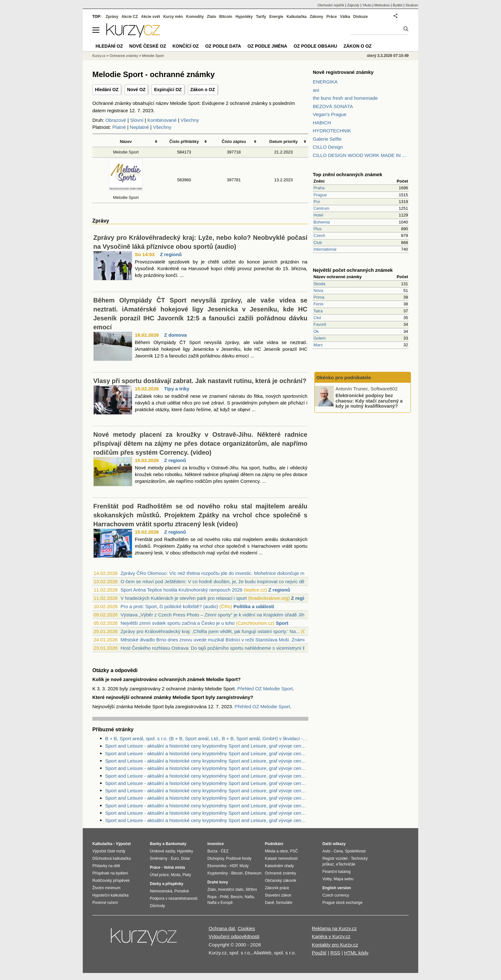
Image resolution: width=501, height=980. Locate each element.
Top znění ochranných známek (347, 174)
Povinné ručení (105, 903)
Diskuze (361, 17)
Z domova (176, 335)
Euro (175, 858)
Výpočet (123, 844)
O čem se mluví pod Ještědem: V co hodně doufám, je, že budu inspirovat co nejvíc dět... (215, 581)
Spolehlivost (355, 851)
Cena (338, 851)
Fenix (319, 304)
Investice (216, 844)
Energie (276, 17)
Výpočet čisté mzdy (109, 851)
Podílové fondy (239, 858)
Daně (270, 903)
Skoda (319, 284)
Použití (319, 953)
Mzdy (244, 866)
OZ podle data (223, 46)
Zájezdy (353, 5)
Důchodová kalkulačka (112, 858)
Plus (317, 229)
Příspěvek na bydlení (110, 873)
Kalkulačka (297, 17)
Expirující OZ (168, 90)
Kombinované (162, 120)
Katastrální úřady (279, 866)
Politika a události (254, 606)
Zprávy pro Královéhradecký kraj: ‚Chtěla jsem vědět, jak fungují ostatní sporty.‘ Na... (210, 631)
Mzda (176, 875)
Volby (327, 879)
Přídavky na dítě (106, 866)
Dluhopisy (216, 858)
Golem (320, 338)
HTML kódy (356, 953)
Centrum (321, 208)
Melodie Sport (126, 152)
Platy (187, 875)
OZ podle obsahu (315, 46)
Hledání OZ (107, 90)
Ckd (317, 318)
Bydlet (398, 5)
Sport (282, 623)
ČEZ (225, 851)
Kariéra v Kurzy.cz (331, 936)
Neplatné (139, 127)
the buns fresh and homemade (345, 98)
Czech (319, 235)
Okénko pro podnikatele (344, 377)
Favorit (320, 324)
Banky (156, 844)
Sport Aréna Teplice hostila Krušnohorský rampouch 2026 (181, 590)
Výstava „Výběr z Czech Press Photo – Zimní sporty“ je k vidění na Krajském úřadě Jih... (214, 615)
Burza (212, 851)
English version (337, 888)
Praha (319, 188)
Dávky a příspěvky (167, 884)
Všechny (190, 120)
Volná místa (174, 867)
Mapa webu (343, 879)
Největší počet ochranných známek (353, 270)
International (325, 249)
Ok (316, 331)
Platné (119, 127)
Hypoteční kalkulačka (110, 895)
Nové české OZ (148, 46)
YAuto (367, 5)
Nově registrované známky (343, 72)
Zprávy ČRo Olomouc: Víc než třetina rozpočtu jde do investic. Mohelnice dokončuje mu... (216, 573)
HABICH (322, 123)
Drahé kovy (218, 882)
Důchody (157, 906)
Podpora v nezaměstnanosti (174, 898)
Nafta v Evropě (220, 903)
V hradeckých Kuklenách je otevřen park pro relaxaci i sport (184, 598)
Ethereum (253, 873)
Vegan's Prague (330, 114)
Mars (318, 345)
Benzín (237, 897)
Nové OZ (136, 90)
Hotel (318, 215)
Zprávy (112, 17)
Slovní (137, 120)
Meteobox (382, 5)
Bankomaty (176, 844)
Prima (319, 297)
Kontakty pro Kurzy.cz (335, 945)
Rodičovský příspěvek (111, 881)
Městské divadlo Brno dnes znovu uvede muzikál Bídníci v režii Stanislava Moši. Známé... (215, 640)
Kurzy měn (173, 17)
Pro (317, 202)
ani (316, 90)
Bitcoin (226, 17)
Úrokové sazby (162, 851)
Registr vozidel (335, 858)
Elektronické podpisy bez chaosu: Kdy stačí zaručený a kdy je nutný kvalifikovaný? (369, 401)
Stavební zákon (278, 895)
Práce (332, 17)
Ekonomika (217, 866)
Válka (345, 17)
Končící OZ (186, 46)
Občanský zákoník (281, 881)
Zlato (212, 17)
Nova (318, 290)
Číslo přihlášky (184, 141)
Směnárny (159, 858)
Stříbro (251, 890)
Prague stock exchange (342, 903)
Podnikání (274, 844)
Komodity (195, 17)
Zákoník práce (277, 888)
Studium (412, 5)
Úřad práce (159, 875)
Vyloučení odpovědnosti (234, 936)
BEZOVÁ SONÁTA (333, 106)
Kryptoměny (218, 873)
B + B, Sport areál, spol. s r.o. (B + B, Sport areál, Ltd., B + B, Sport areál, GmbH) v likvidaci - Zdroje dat (207, 738)
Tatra (318, 311)
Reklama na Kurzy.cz (334, 928)
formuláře (284, 903)
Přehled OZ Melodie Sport (265, 689)
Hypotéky (244, 17)
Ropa (212, 897)
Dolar (185, 858)
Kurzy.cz (99, 56)
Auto (326, 851)
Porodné (182, 891)
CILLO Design (328, 147)
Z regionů (171, 254)
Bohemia (322, 222)
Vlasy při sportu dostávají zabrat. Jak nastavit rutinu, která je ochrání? (200, 381)
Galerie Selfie (327, 139)
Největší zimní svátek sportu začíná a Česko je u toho (177, 623)
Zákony (316, 17)
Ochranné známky (124, 56)
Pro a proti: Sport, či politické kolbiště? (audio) (169, 606)
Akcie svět (151, 17)
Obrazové (116, 120)
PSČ (294, 851)
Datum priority (284, 141)
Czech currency (336, 895)
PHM (224, 897)
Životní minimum (106, 888)
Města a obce (276, 851)
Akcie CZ (130, 17)
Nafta (249, 897)
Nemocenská (161, 891)
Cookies (246, 928)
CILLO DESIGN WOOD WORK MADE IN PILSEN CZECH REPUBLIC (361, 155)
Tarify (261, 17)
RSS (335, 953)
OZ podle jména (267, 46)
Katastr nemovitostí (281, 858)
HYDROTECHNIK (332, 131)
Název (126, 141)
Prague (320, 195)
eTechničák (346, 864)
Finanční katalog (336, 872)
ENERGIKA (325, 82)
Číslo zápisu (234, 141)
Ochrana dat (222, 928)
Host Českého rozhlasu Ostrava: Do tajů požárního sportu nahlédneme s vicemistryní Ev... (216, 648)
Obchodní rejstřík (331, 5)
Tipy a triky (177, 389)
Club (318, 243)
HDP (234, 866)
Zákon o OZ (203, 90)
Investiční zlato (231, 890)
